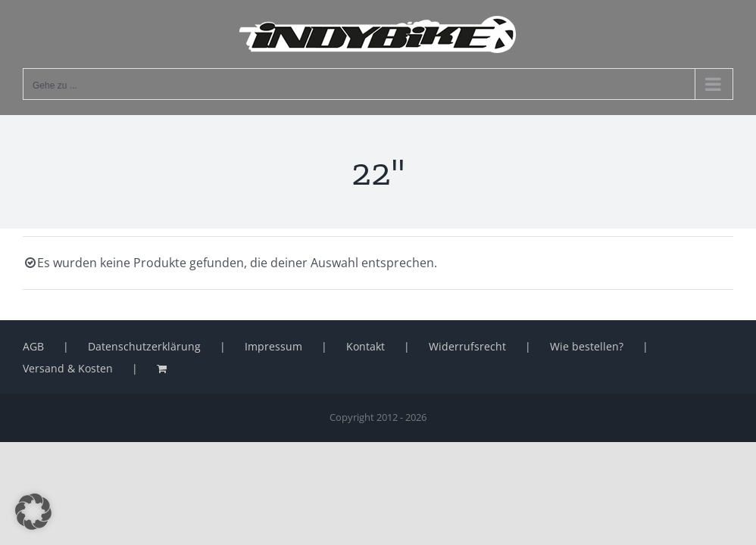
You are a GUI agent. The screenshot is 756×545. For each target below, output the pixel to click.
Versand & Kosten (68, 368)
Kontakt (366, 346)
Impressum (273, 346)
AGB (33, 346)
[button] (33, 512)
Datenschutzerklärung (144, 346)
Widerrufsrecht (467, 346)
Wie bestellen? (587, 346)
